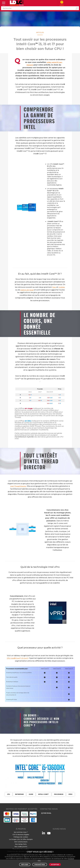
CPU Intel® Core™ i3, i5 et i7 (19, 658)
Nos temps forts (21, 844)
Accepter (55, 865)
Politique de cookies (21, 837)
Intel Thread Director (18, 486)
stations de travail (38, 290)
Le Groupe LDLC (15, 839)
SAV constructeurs (21, 842)
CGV (14, 834)
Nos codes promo (21, 847)
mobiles (21, 290)
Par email (46, 813)
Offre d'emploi (28, 839)
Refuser (25, 865)
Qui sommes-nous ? (21, 832)
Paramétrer (40, 865)
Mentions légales (23, 834)
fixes (58, 287)
